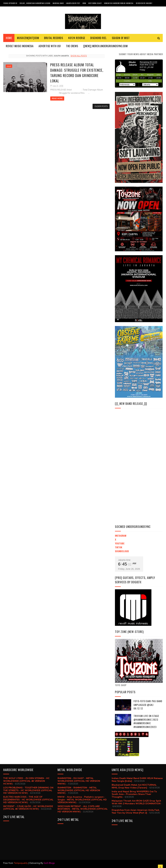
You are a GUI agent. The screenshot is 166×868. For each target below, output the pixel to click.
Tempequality (21, 863)
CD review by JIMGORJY (144, 3)
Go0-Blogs (49, 863)
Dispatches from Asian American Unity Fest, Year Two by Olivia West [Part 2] (136, 811)
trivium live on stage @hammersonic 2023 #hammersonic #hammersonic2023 (146, 721)
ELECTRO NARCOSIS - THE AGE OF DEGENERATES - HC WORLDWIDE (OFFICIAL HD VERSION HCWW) (28, 800)
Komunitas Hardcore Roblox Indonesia (119, 3)
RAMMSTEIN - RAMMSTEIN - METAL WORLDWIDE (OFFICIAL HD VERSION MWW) (79, 790)
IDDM (84, 3)
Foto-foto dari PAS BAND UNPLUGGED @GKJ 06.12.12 (148, 705)
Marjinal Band (58, 3)
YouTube (120, 543)
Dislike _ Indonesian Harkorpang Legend (35, 3)
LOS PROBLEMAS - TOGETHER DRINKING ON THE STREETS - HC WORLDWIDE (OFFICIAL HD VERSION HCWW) (28, 790)
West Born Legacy (95, 3)
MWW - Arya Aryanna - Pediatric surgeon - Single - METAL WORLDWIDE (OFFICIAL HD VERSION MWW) (82, 800)
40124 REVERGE (77, 38)
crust (9, 66)
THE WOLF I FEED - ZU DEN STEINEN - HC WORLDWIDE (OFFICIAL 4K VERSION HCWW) (26, 781)
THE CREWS (72, 46)
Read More (57, 98)
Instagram (121, 536)
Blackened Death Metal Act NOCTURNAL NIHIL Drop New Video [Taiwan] (134, 786)
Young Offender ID (10, 3)
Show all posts (79, 56)
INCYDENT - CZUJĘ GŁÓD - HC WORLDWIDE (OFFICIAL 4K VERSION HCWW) (28, 808)
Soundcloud (122, 551)
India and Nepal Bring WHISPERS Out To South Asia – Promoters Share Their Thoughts (134, 794)
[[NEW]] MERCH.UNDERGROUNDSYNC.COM (106, 46)
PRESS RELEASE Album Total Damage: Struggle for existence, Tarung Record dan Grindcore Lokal (77, 73)
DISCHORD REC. (99, 38)
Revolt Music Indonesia (20, 46)
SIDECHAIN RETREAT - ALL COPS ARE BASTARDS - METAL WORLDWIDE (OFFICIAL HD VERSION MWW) (83, 809)
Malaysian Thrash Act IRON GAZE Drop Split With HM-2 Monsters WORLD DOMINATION (136, 802)
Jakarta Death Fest (73, 3)
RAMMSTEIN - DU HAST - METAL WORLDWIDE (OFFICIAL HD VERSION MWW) (79, 781)
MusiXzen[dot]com (28, 38)
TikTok (119, 547)
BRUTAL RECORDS (53, 38)
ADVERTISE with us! (50, 46)
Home (9, 38)
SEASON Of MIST (121, 38)
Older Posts (101, 106)
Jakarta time (124, 560)
